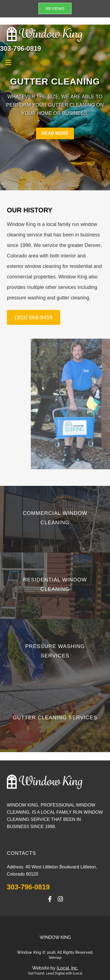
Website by (55, 968)
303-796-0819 (28, 887)
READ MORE (55, 133)
